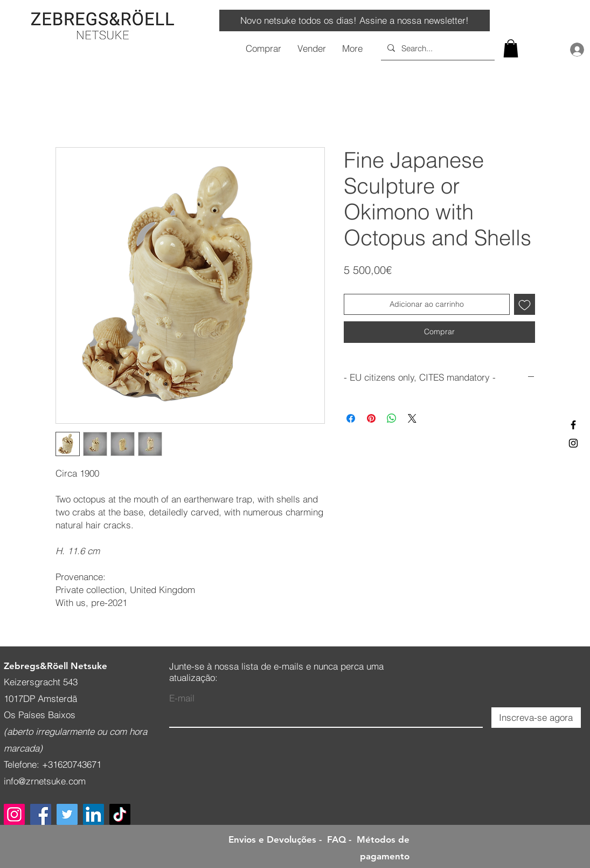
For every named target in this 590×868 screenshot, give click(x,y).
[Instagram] (14, 814)
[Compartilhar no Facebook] (351, 418)
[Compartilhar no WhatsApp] (392, 418)
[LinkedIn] (93, 814)
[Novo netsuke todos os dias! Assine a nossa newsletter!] (355, 20)
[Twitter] (67, 814)
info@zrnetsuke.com (45, 781)
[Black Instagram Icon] (573, 443)
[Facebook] (41, 814)
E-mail (182, 698)
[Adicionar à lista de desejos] (525, 304)
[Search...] (437, 48)
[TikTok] (120, 814)
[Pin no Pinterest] (371, 418)
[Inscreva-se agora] (536, 718)
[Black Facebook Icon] (573, 425)
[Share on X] (412, 418)
